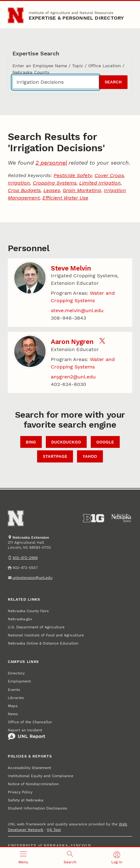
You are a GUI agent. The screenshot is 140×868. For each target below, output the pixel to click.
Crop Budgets (24, 190)
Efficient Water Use (65, 198)
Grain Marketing (82, 190)
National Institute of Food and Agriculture (46, 635)
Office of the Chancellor (30, 722)
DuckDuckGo (66, 442)
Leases (52, 190)
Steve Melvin (71, 268)
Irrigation (19, 183)
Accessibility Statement (29, 768)
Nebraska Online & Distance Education (43, 643)
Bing (31, 442)
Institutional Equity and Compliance (41, 776)
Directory (16, 673)
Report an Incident (27, 734)
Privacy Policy (20, 792)
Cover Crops (109, 175)
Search (113, 82)
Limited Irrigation (100, 183)
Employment (19, 681)
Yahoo (90, 457)
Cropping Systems (55, 183)
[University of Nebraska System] (122, 518)
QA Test (54, 830)
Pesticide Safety (73, 175)
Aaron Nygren (72, 342)
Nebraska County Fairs (28, 611)
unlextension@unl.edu (32, 578)
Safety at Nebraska (26, 800)
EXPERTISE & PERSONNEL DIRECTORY (76, 18)
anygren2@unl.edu (73, 377)
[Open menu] (23, 858)
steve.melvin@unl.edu (77, 310)
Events (14, 690)
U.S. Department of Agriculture (36, 627)
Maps (13, 706)
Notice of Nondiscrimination (33, 784)
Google (105, 442)
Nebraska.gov (20, 619)
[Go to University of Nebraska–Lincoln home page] (16, 15)
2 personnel (51, 163)
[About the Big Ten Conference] (94, 518)
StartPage (55, 457)
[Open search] (70, 858)
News (13, 714)
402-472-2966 (25, 558)
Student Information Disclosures (37, 808)
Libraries (16, 698)
